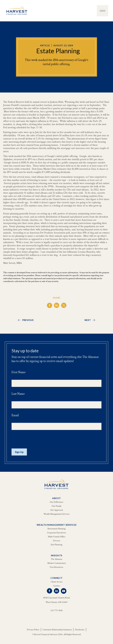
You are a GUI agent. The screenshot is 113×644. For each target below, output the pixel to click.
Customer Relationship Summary (57, 630)
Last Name (18, 394)
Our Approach (57, 510)
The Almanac (57, 559)
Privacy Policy (33, 630)
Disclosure (80, 630)
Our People (57, 506)
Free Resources (56, 567)
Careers (56, 586)
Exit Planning (56, 545)
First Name (18, 372)
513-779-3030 (57, 611)
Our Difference (56, 502)
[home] (16, 11)
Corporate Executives (56, 533)
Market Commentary (57, 563)
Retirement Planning (56, 529)
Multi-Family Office (57, 537)
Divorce (57, 541)
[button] (103, 11)
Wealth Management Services (56, 514)
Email (15, 415)
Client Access (57, 582)
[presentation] (36, 439)
